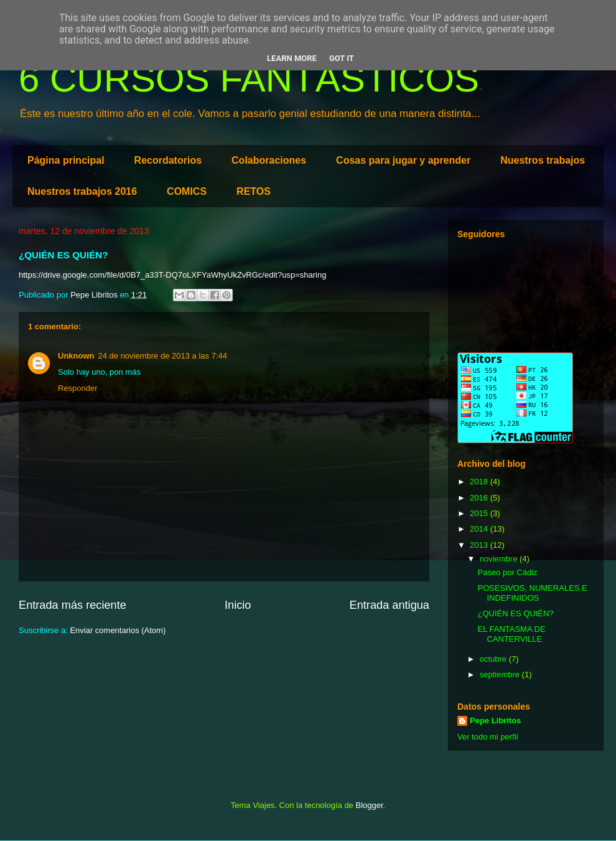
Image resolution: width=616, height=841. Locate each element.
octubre (494, 659)
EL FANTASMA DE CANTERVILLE (511, 634)
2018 (480, 482)
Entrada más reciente (72, 605)
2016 (480, 498)
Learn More (292, 58)
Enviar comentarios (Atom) (118, 630)
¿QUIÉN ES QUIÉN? (515, 613)
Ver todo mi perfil (488, 737)
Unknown (76, 356)
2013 (480, 545)
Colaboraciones (269, 160)
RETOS (254, 191)
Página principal (66, 160)
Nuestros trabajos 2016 (82, 191)
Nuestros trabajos (543, 160)
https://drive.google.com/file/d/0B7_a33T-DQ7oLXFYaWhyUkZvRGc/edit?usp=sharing (172, 275)
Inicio (238, 605)
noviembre (500, 559)
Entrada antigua (390, 605)
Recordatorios (168, 160)
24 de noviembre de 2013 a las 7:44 (163, 356)
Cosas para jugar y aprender (403, 160)
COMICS (187, 191)
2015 (480, 513)
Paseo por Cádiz (507, 572)
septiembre (501, 674)
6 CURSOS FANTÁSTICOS (249, 79)
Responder (78, 388)
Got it (342, 58)
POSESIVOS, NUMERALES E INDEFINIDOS (532, 593)
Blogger (369, 805)
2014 (480, 529)
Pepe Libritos (495, 721)
